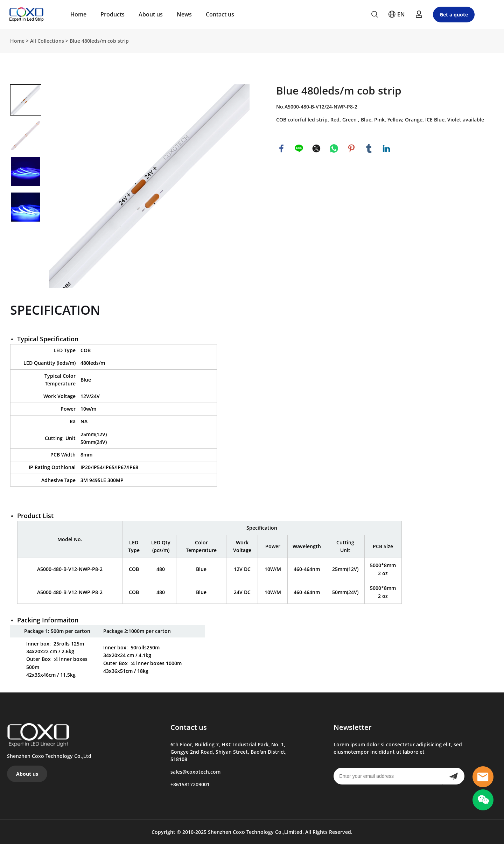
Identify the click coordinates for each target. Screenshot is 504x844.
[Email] (388, 776)
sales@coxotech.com (195, 772)
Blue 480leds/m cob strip (99, 41)
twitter (316, 148)
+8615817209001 (190, 784)
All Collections (47, 41)
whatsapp (334, 148)
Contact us (220, 14)
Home (78, 14)
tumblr (369, 148)
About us (151, 14)
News (184, 14)
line (299, 148)
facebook (281, 148)
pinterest (351, 148)
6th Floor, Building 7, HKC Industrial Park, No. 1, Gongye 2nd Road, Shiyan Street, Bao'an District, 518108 (229, 752)
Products (113, 14)
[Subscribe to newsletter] (453, 776)
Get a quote (454, 15)
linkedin (386, 148)
